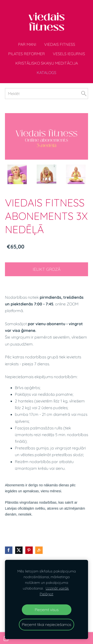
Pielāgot (46, 594)
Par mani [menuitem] (27, 44)
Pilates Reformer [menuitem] (27, 54)
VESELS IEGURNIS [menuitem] (69, 54)
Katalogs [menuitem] (46, 73)
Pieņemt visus (47, 610)
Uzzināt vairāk (57, 588)
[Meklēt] (46, 94)
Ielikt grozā (47, 269)
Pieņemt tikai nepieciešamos (46, 624)
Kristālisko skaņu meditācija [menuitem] (47, 63)
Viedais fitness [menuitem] (60, 44)
